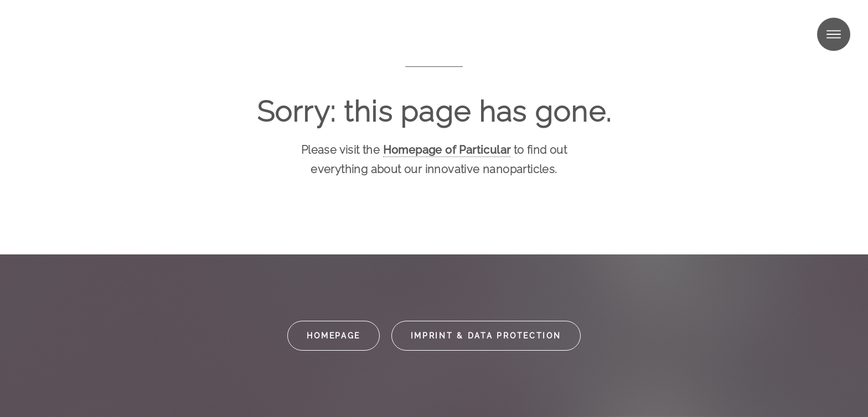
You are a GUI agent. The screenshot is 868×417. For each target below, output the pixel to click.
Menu (834, 34)
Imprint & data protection (486, 336)
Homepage (334, 336)
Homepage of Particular (447, 150)
